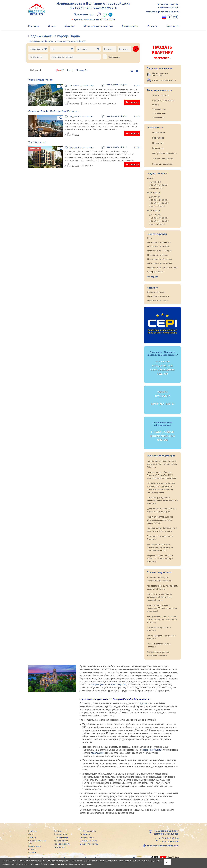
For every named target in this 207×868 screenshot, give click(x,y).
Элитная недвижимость (163, 159)
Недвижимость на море (158, 296)
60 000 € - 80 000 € (158, 200)
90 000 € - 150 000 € (159, 221)
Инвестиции (158, 143)
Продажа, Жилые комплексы (82, 85)
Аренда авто (162, 398)
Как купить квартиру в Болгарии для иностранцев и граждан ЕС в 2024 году (162, 619)
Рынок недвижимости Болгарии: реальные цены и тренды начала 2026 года (162, 464)
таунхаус (143, 703)
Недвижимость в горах (158, 301)
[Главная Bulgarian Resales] (36, 9)
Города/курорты (62, 844)
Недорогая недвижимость (164, 153)
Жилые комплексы (156, 292)
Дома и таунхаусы (161, 95)
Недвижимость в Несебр (159, 246)
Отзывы (152, 26)
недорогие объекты (152, 750)
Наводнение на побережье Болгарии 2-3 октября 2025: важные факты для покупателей (162, 475)
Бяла (150, 238)
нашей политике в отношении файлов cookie (71, 864)
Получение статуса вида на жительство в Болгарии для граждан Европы (159, 597)
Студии (156, 105)
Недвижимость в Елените (159, 242)
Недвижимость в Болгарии (41, 41)
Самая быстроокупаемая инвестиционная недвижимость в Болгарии (162, 500)
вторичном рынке (118, 685)
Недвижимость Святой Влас (160, 263)
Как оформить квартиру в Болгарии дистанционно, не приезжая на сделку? (160, 547)
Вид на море (111, 57)
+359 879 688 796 (168, 8)
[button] (32, 95)
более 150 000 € (157, 224)
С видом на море (88, 841)
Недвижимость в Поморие (159, 251)
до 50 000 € (155, 182)
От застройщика (88, 831)
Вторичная (85, 834)
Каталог (70, 26)
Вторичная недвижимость (164, 80)
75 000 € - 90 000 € (158, 218)
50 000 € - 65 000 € (158, 185)
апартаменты (97, 753)
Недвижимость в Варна (116, 85)
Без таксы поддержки (162, 164)
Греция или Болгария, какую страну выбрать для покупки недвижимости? (160, 520)
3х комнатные (159, 113)
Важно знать (130, 26)
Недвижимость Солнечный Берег (163, 268)
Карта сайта (60, 847)
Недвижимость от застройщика (160, 74)
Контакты (173, 26)
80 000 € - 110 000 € (159, 203)
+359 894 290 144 (168, 4)
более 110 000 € (157, 206)
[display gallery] (136, 71)
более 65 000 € (157, 188)
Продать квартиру (162, 52)
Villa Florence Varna (40, 80)
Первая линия (159, 132)
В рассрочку (158, 148)
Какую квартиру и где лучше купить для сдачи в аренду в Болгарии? (160, 558)
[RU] (164, 17)
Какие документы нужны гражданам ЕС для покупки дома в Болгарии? (162, 608)
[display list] (131, 71)
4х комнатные (159, 118)
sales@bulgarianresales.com (162, 12)
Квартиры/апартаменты (163, 100)
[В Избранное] (61, 86)
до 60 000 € (155, 197)
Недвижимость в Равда (158, 255)
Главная (34, 26)
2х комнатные (159, 109)
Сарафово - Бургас (156, 272)
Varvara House (37, 142)
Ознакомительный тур (99, 26)
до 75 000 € (155, 215)
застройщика (98, 685)
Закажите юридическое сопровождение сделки (163, 363)
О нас (52, 26)
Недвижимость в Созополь (160, 259)
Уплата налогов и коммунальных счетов (163, 431)
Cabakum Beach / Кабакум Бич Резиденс (54, 111)
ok (167, 862)
